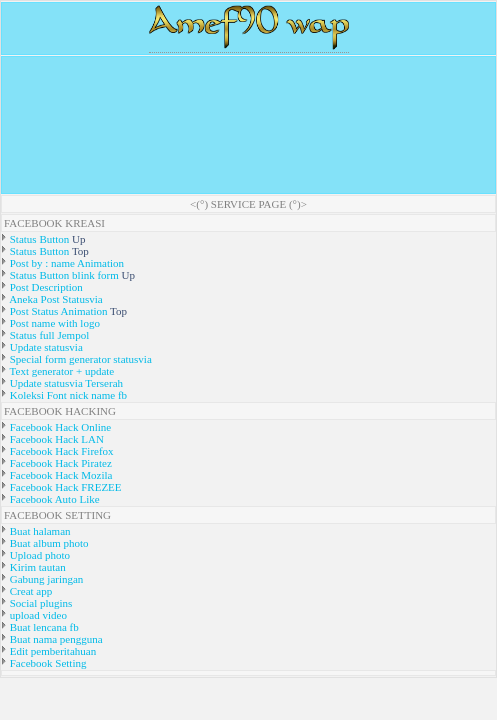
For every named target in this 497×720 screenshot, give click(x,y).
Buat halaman (39, 531)
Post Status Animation (58, 311)
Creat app (29, 591)
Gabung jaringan (45, 579)
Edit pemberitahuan (51, 651)
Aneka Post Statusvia (55, 299)
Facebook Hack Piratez (59, 463)
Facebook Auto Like (53, 499)
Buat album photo (48, 543)
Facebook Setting (46, 663)
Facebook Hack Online (59, 427)
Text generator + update (60, 371)
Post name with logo (53, 323)
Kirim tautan (36, 567)
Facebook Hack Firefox (60, 451)
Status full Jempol (48, 335)
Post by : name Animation (65, 263)
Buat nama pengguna (55, 639)
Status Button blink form (64, 275)
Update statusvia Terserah (65, 383)
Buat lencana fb (43, 627)
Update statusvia (45, 347)
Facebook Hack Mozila (59, 475)
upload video (37, 615)
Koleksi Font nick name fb (67, 395)
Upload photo (38, 555)
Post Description (45, 287)
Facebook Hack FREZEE (64, 487)
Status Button (39, 239)
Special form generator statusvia (79, 359)
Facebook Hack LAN (55, 439)
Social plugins (39, 603)
